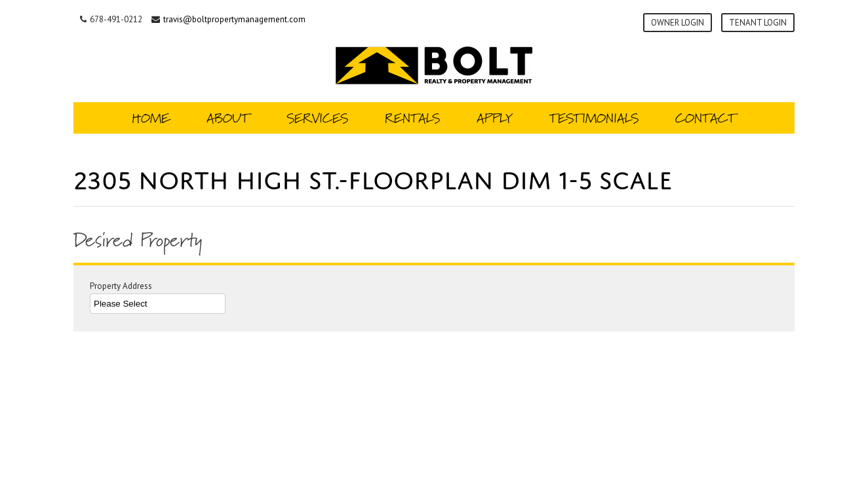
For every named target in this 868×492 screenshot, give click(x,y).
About (228, 118)
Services (317, 118)
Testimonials (594, 118)
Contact (706, 118)
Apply (495, 118)
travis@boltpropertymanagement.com (234, 19)
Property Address (158, 298)
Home (151, 118)
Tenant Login (758, 23)
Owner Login (678, 23)
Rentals (412, 118)
